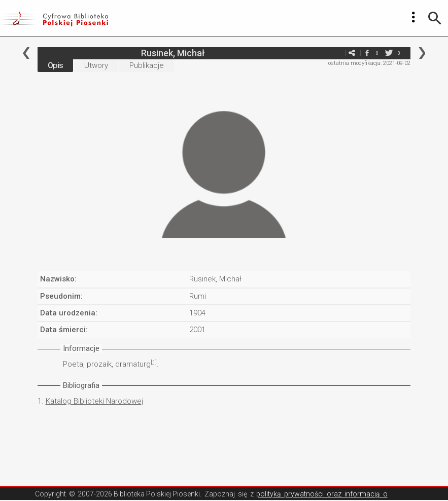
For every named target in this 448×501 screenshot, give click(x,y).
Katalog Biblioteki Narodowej (94, 401)
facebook (367, 53)
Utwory (96, 65)
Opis (55, 65)
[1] (154, 362)
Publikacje (147, 65)
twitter (389, 53)
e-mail (336, 53)
